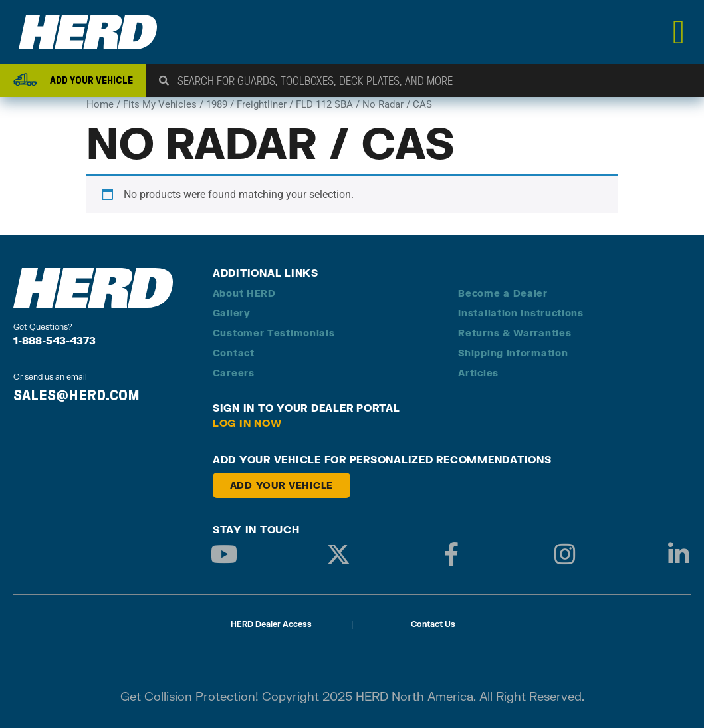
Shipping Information (513, 353)
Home (100, 104)
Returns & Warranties (515, 333)
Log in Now (247, 423)
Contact (234, 353)
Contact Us (433, 624)
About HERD (244, 293)
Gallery (232, 313)
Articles (478, 373)
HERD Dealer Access (271, 624)
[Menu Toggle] (679, 32)
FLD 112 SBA (324, 104)
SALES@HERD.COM (76, 395)
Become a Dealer (503, 293)
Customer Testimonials (274, 333)
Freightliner (262, 104)
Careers (234, 373)
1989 (217, 104)
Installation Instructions (521, 313)
